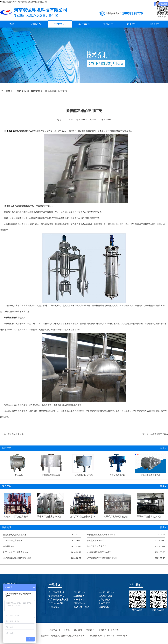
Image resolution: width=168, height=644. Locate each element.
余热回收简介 (9, 546)
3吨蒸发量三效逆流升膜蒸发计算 (101, 535)
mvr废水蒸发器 (106, 592)
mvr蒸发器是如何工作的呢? (99, 552)
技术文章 (35, 91)
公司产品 (36, 24)
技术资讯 (60, 24)
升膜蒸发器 (54, 607)
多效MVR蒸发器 (74, 405)
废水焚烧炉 (104, 603)
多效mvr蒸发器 (56, 603)
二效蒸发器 (79, 596)
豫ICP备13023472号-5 (117, 636)
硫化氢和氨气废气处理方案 (15, 535)
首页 (12, 24)
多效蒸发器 (23, 405)
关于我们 (132, 24)
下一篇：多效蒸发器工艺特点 (155, 434)
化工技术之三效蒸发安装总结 (16, 552)
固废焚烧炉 (104, 607)
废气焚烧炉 (104, 600)
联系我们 (156, 24)
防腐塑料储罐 (105, 596)
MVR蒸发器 (35, 405)
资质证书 (108, 24)
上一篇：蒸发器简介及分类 (12, 434)
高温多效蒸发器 (81, 607)
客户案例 (84, 24)
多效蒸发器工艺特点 (96, 540)
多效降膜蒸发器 (56, 596)
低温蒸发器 (47, 405)
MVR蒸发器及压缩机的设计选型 (17, 558)
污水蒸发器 (79, 592)
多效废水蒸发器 (56, 592)
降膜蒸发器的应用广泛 (97, 546)
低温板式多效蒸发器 (58, 600)
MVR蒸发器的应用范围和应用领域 (102, 558)
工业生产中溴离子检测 (13, 540)
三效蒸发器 (79, 600)
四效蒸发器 (79, 603)
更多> (163, 448)
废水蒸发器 (58, 405)
